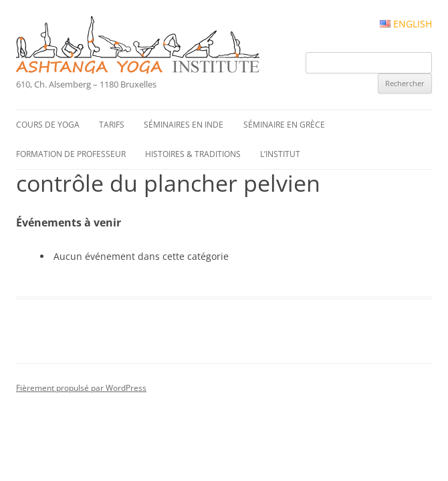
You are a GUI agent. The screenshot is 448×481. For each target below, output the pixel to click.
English (406, 24)
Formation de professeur (71, 154)
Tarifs (112, 125)
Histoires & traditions (193, 154)
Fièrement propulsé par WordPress (81, 388)
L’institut (280, 154)
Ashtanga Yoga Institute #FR (160, 46)
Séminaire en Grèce (284, 125)
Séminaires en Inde (184, 125)
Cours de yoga (48, 125)
